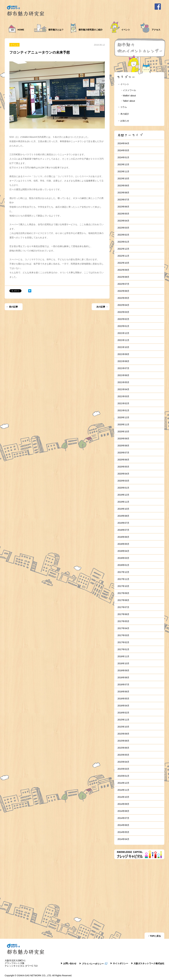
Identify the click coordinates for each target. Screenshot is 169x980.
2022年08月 (123, 277)
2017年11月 (123, 579)
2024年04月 (123, 143)
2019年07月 (123, 523)
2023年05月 (123, 214)
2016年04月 (123, 706)
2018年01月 (123, 565)
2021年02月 (123, 403)
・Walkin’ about (128, 96)
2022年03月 (123, 312)
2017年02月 (123, 642)
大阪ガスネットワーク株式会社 (149, 963)
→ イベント (123, 84)
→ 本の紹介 (123, 114)
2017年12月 (123, 572)
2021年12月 (123, 333)
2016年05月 (123, 699)
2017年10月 (123, 586)
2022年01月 (123, 326)
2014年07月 (123, 818)
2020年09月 (123, 439)
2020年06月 (123, 460)
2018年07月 (123, 530)
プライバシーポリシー (95, 964)
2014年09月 (123, 804)
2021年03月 (123, 396)
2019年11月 (123, 502)
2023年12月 (123, 164)
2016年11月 (123, 656)
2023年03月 (123, 228)
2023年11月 (123, 171)
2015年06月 (123, 748)
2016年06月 (123, 692)
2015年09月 (123, 734)
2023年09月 (123, 186)
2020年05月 (123, 467)
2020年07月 (123, 453)
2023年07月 (123, 200)
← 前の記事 (12, 307)
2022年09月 (123, 270)
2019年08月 (123, 516)
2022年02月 (123, 319)
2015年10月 (123, 727)
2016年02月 (123, 713)
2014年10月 (123, 797)
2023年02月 (123, 235)
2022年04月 (123, 305)
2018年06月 (123, 537)
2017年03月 (123, 635)
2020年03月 (123, 481)
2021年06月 (123, 375)
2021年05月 (123, 382)
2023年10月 (123, 179)
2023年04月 (123, 221)
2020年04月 (123, 474)
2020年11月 (123, 424)
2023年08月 (123, 193)
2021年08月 (123, 361)
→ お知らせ (123, 121)
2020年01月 (123, 488)
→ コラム (122, 107)
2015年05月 (123, 755)
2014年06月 (123, 825)
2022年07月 (123, 284)
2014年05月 (123, 832)
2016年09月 (123, 670)
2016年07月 (123, 685)
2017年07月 (123, 607)
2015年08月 (123, 741)
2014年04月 (123, 839)
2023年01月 (123, 242)
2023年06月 (123, 207)
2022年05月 (123, 298)
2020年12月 (123, 417)
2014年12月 (123, 783)
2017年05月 (123, 621)
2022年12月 (123, 249)
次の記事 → (102, 307)
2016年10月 (123, 663)
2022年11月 (123, 256)
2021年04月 (123, 389)
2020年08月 (123, 446)
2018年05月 (123, 544)
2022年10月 (123, 263)
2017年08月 (123, 600)
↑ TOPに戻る (154, 936)
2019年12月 (123, 495)
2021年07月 (123, 368)
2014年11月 (123, 790)
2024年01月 (123, 157)
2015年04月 (123, 762)
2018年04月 (123, 551)
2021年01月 (123, 410)
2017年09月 (123, 593)
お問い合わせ (70, 963)
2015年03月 (123, 769)
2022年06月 (123, 291)
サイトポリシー (120, 963)
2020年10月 (123, 432)
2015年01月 (123, 776)
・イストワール (128, 90)
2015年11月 (123, 720)
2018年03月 (123, 558)
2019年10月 (123, 509)
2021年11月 (123, 340)
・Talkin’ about (128, 101)
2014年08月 (123, 811)
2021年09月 (123, 354)
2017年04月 (123, 628)
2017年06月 (123, 614)
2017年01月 (123, 649)
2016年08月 (123, 677)
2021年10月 (123, 347)
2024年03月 (123, 150)
